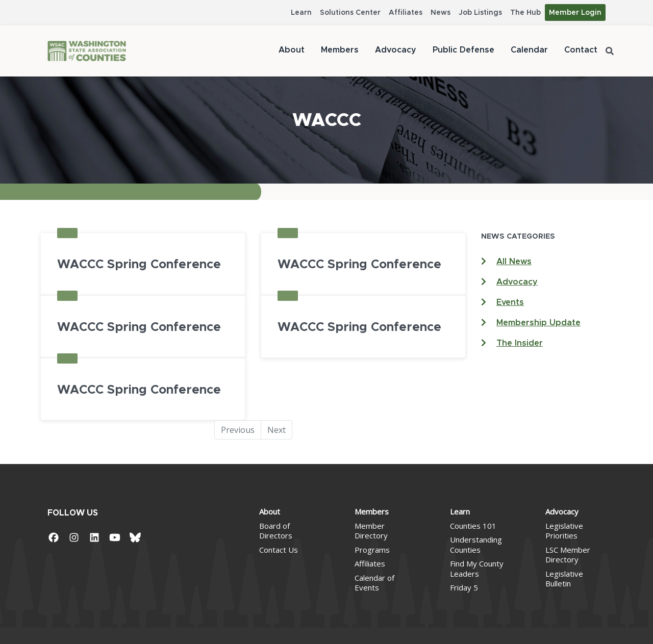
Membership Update (538, 323)
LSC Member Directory (568, 555)
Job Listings (480, 13)
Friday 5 (464, 587)
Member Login (575, 13)
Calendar (529, 50)
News (441, 13)
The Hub (525, 13)
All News (514, 262)
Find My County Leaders (477, 569)
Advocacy (396, 50)
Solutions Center (350, 13)
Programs (372, 550)
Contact (581, 50)
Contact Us (279, 550)
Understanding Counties (476, 545)
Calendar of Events (374, 583)
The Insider (520, 343)
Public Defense (463, 50)
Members (340, 50)
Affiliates (406, 13)
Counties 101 (473, 526)
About (292, 50)
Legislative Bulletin (564, 579)
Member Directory (371, 531)
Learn (301, 13)
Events (510, 302)
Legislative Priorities (564, 531)
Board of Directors (276, 531)
